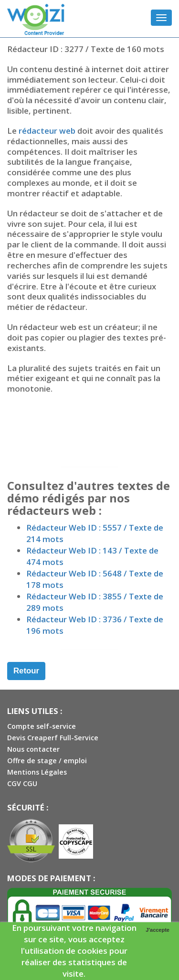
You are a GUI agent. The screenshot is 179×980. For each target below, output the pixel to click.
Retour (26, 671)
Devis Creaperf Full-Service (53, 738)
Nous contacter (33, 749)
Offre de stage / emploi (47, 761)
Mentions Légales (37, 772)
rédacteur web (47, 131)
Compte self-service (42, 726)
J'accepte (158, 930)
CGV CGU (22, 783)
